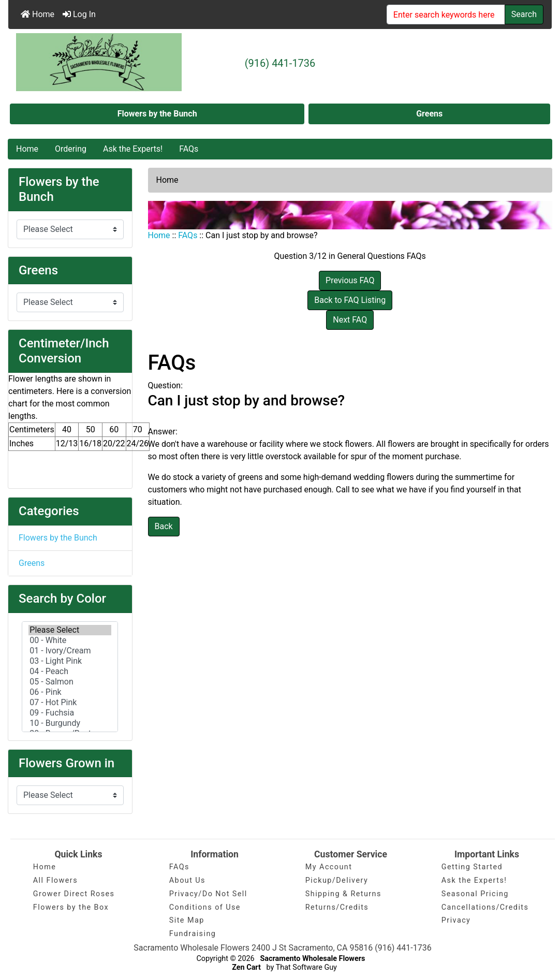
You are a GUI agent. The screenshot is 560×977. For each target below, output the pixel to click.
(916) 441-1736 (280, 63)
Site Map (187, 920)
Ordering (71, 149)
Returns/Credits (337, 907)
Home (38, 14)
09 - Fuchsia (70, 713)
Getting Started (472, 867)
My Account (329, 867)
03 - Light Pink (70, 661)
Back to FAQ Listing (350, 300)
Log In (79, 14)
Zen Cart (246, 967)
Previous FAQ (350, 280)
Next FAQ (350, 320)
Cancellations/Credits (485, 907)
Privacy (456, 920)
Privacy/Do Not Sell (208, 894)
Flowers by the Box (71, 907)
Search (524, 14)
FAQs (189, 149)
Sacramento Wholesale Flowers (312, 959)
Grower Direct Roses (74, 894)
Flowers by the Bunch (157, 114)
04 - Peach (70, 672)
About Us (187, 880)
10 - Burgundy (70, 723)
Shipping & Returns (343, 894)
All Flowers (55, 880)
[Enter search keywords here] (446, 14)
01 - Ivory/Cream (70, 651)
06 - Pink (70, 692)
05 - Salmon (70, 682)
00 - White (70, 640)
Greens (429, 114)
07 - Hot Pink (70, 703)
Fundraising (193, 934)
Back (164, 526)
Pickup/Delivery (337, 880)
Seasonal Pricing (475, 894)
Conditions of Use (205, 907)
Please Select (70, 630)
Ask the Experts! (133, 149)
